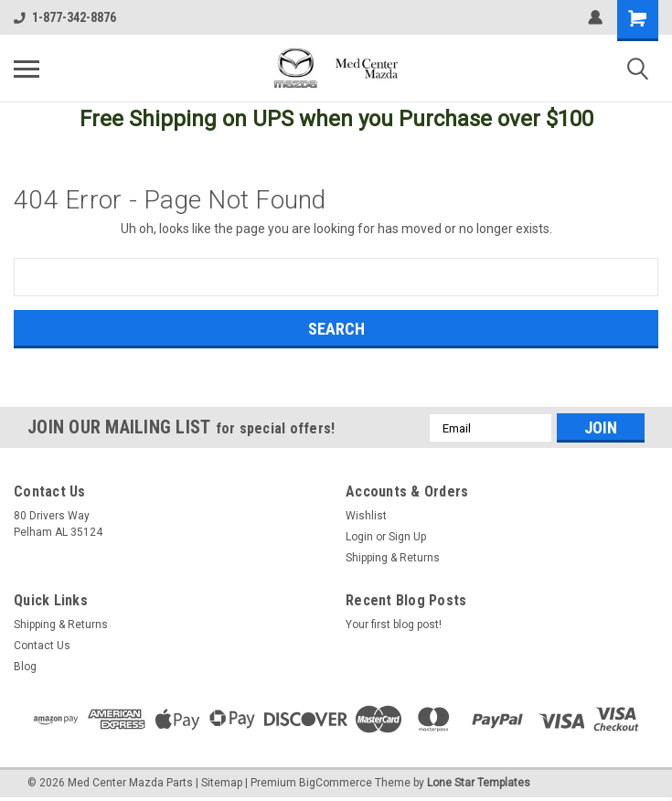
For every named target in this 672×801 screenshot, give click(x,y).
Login (359, 537)
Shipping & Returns (393, 558)
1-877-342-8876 (65, 17)
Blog (25, 667)
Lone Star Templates (479, 783)
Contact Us (42, 646)
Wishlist (366, 516)
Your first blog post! (394, 625)
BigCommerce (336, 783)
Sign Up (407, 537)
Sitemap (222, 783)
